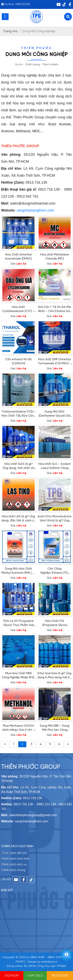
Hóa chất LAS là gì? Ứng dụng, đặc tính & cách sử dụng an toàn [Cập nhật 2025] (18, 519)
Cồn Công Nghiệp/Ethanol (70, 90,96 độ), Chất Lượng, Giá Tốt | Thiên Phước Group (55, 571)
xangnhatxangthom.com (35, 210)
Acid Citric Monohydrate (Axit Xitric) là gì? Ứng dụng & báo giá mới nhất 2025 (55, 519)
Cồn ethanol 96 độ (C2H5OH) (18, 361)
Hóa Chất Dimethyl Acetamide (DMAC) (18, 257)
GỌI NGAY (12, 976)
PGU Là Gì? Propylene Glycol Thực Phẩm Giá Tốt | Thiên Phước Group (18, 623)
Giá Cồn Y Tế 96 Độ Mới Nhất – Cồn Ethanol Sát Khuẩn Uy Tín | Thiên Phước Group (55, 309)
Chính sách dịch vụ (14, 865)
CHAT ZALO (35, 976)
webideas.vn (49, 962)
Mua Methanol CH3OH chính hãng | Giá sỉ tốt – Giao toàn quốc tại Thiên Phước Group (18, 728)
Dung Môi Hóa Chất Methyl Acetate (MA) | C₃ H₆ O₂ (18, 571)
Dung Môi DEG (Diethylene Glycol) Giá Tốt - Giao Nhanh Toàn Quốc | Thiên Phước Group (55, 414)
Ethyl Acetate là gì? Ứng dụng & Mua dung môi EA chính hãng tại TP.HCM (55, 676)
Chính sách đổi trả (14, 853)
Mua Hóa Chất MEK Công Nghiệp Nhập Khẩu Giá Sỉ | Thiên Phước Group (18, 676)
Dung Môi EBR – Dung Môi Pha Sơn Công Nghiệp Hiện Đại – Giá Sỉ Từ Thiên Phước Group (55, 728)
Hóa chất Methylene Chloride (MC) (55, 257)
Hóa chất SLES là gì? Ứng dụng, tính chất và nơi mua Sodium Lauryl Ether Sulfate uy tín (18, 466)
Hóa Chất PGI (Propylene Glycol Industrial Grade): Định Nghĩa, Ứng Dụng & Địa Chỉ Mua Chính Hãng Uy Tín (55, 623)
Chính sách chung (13, 870)
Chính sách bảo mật (15, 859)
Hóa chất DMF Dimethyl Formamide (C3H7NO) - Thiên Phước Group (55, 362)
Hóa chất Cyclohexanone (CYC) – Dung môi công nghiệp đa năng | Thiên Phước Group (18, 309)
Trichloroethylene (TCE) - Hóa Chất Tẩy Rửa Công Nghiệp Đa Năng (18, 414)
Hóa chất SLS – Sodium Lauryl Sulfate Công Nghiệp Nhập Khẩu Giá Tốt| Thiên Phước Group (55, 466)
